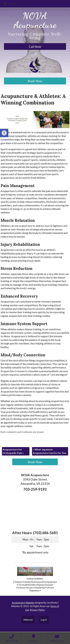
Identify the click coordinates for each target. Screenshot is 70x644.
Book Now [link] (35, 81)
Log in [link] (44, 620)
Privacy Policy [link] (37, 610)
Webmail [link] (28, 620)
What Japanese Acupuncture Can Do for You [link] (49, 451)
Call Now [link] (35, 47)
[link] (4, 133)
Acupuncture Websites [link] (23, 603)
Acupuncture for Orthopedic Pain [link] (13, 451)
